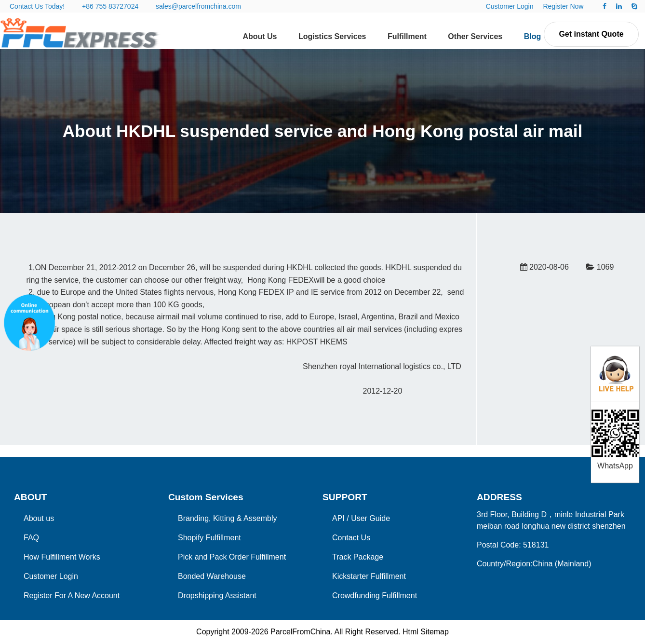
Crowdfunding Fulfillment (375, 596)
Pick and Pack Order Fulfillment (232, 557)
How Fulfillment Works (62, 557)
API (338, 518)
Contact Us (351, 538)
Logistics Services (332, 36)
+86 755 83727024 (110, 6)
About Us (260, 36)
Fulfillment (407, 36)
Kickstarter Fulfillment (369, 576)
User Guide (370, 518)
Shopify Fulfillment (209, 538)
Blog (533, 36)
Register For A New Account (72, 596)
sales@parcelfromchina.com (198, 6)
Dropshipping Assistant (217, 596)
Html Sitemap (426, 632)
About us (39, 518)
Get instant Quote (591, 34)
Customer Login (510, 6)
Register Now (563, 6)
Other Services (475, 36)
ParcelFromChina (300, 632)
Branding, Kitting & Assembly (227, 518)
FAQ (31, 538)
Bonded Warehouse (212, 576)
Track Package (358, 557)
